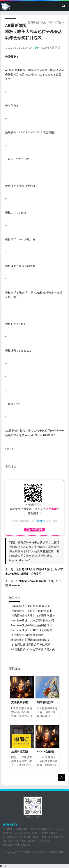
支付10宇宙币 (35, 529)
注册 (66, 16)
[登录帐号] (41, 521)
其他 (59, 22)
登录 (59, 16)
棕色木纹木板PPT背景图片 (27, 635)
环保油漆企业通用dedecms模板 (30, 640)
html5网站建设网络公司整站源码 (31, 645)
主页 (51, 22)
